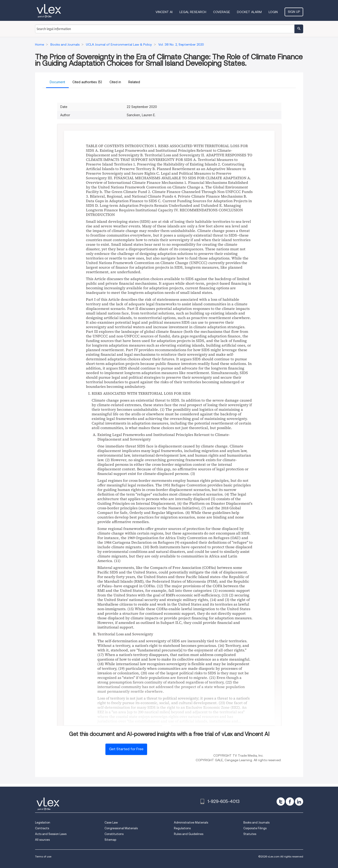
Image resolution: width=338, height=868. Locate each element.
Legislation (43, 823)
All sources (42, 840)
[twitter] (281, 802)
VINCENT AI (164, 12)
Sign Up (294, 12)
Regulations (182, 828)
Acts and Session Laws (51, 834)
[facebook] (290, 802)
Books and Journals (256, 823)
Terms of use (43, 856)
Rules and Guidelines (189, 834)
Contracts (42, 828)
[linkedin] (299, 802)
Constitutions (114, 834)
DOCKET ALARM (249, 12)
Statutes (250, 834)
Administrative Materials (191, 823)
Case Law (111, 823)
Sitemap (110, 840)
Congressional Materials (121, 828)
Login (273, 12)
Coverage (222, 12)
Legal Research (193, 12)
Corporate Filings (255, 828)
